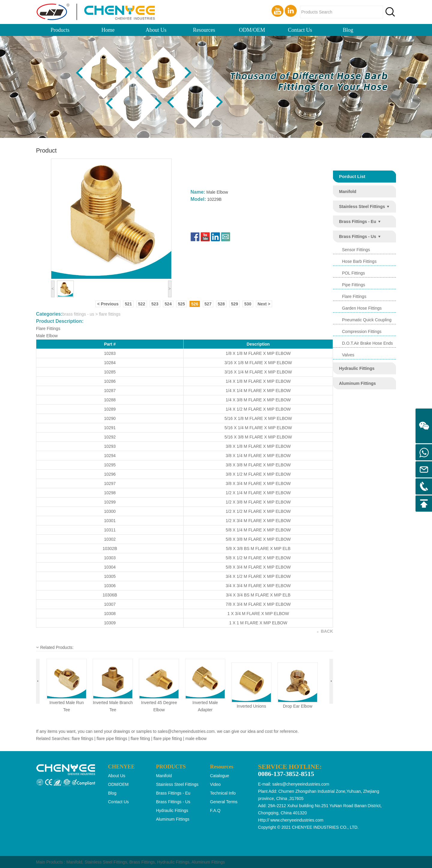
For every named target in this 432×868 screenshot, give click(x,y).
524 (168, 304)
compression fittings (362, 331)
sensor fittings (356, 250)
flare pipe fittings (112, 739)
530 (248, 304)
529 (234, 304)
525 (181, 304)
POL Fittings (354, 273)
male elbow (196, 739)
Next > (264, 304)
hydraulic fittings (357, 368)
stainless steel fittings (362, 207)
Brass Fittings (142, 862)
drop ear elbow (298, 706)
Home (108, 30)
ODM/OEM (252, 30)
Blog (348, 30)
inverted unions (251, 706)
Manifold (74, 862)
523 (155, 304)
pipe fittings (354, 285)
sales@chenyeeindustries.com (186, 731)
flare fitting (140, 739)
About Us (156, 30)
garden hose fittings (362, 308)
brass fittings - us (358, 236)
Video (215, 784)
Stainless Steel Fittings (106, 862)
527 (208, 304)
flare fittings (354, 296)
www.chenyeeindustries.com (297, 820)
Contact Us (300, 30)
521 (128, 304)
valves (348, 355)
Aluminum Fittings (208, 862)
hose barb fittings (359, 261)
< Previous (108, 304)
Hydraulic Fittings (173, 862)
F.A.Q (215, 810)
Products (60, 30)
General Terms (224, 802)
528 (221, 304)
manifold (348, 192)
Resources (204, 30)
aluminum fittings (357, 383)
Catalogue (220, 776)
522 (141, 304)
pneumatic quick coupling (367, 320)
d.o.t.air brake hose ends (367, 343)
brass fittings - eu (358, 221)
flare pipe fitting (168, 739)
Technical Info (223, 793)
